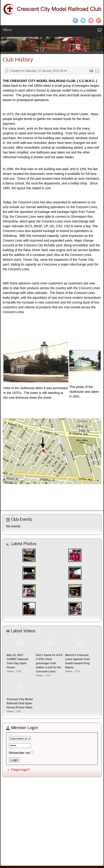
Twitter (83, 20)
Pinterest (91, 20)
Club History (18, 60)
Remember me (19, 753)
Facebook (75, 20)
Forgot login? (20, 770)
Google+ (99, 20)
